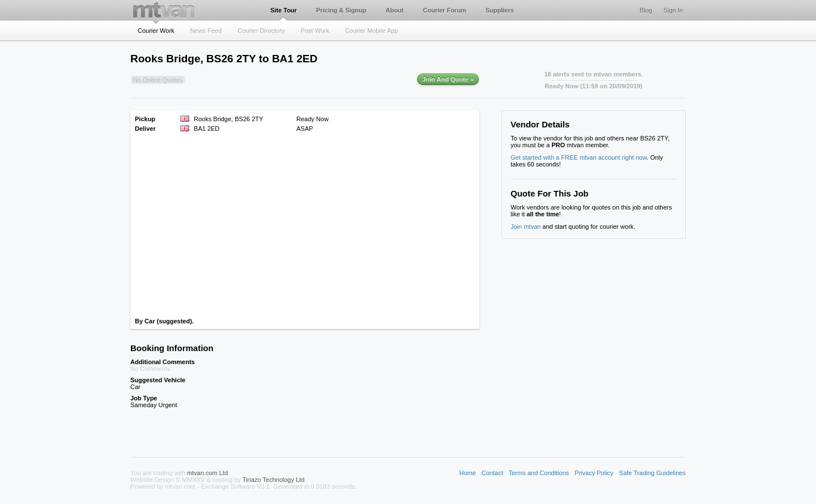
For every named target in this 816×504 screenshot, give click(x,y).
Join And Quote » (448, 79)
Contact (492, 473)
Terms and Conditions (539, 473)
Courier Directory (261, 31)
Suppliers (500, 10)
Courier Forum (444, 10)
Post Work (315, 31)
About (394, 10)
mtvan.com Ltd (207, 473)
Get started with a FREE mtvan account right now (579, 157)
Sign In (673, 10)
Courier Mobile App (372, 31)
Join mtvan (526, 227)
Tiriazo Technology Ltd (273, 480)
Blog (646, 10)
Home (467, 473)
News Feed (206, 31)
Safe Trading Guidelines (653, 473)
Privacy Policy (594, 473)
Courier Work (156, 31)
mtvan (164, 10)
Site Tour (284, 10)
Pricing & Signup (341, 10)
